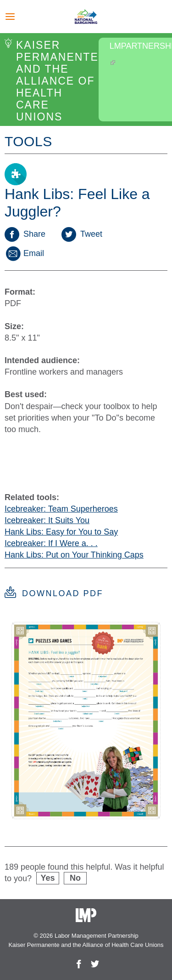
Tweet (82, 234)
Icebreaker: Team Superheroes (61, 509)
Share (25, 234)
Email (24, 253)
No (75, 878)
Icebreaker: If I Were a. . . (51, 543)
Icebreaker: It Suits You (47, 520)
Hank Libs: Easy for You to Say (61, 532)
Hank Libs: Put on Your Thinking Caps (74, 555)
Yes (48, 878)
